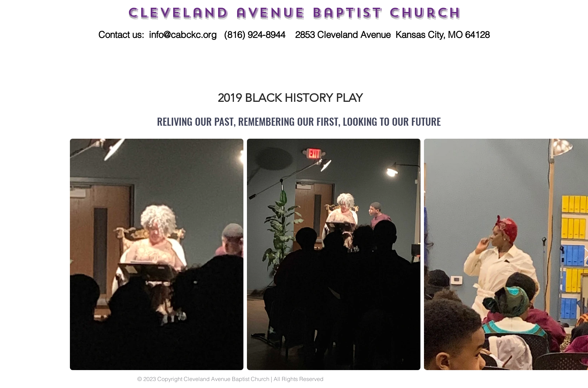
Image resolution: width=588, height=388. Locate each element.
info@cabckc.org (183, 35)
